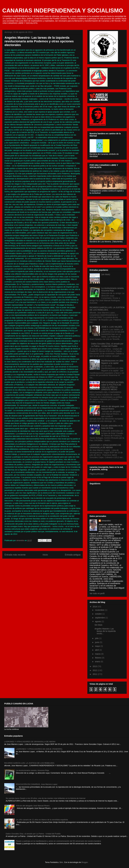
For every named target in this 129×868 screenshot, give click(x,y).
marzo (98, 654)
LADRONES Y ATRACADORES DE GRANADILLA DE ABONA (105, 446)
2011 (95, 674)
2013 (95, 666)
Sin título (98, 625)
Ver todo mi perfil (97, 593)
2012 (95, 670)
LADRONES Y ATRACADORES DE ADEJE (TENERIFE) (39, 749)
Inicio (45, 555)
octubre (99, 614)
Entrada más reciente (15, 555)
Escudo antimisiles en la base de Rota (112, 427)
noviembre (100, 610)
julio (97, 638)
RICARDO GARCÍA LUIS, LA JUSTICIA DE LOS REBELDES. (107, 309)
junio (97, 642)
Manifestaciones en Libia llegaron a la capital (112, 362)
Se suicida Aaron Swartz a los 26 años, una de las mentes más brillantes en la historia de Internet (46, 798)
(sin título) (106, 274)
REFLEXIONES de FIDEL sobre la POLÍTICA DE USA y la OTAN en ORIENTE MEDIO (113, 386)
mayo (98, 646)
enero (98, 662)
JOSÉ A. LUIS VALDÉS (112, 327)
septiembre (100, 618)
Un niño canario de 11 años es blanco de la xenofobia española (42, 820)
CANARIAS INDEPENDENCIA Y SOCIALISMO (63, 10)
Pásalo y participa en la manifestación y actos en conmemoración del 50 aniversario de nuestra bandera (58, 841)
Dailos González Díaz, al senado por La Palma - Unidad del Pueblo (107, 345)
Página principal (97, 474)
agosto (98, 621)
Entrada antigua (73, 555)
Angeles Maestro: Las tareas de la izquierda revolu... (105, 631)
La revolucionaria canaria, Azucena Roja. (113, 289)
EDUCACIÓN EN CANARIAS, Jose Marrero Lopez (37, 784)
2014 (95, 607)
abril (97, 650)
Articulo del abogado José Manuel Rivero (113, 408)
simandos (106, 521)
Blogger (85, 862)
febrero (98, 658)
